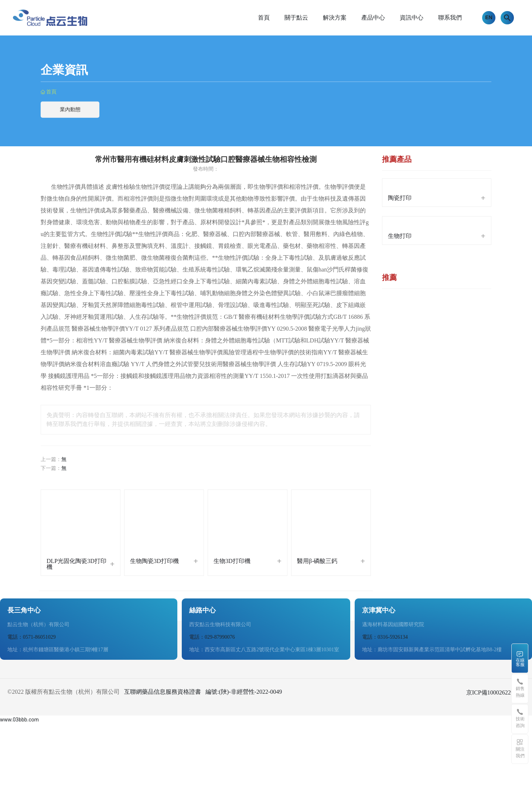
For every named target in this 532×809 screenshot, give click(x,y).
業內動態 (70, 110)
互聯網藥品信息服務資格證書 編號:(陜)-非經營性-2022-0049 (203, 692)
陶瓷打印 (400, 198)
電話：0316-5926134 (385, 637)
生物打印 (400, 236)
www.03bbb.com (19, 720)
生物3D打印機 (232, 561)
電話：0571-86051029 (32, 637)
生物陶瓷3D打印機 (154, 561)
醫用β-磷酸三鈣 (317, 561)
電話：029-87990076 (212, 637)
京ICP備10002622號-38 (495, 692)
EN (489, 17)
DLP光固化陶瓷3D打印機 (76, 564)
